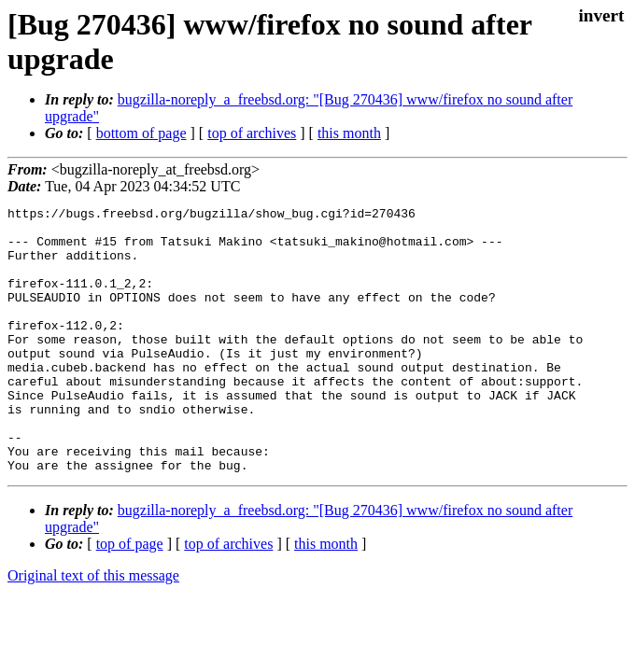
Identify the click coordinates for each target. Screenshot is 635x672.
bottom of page (141, 133)
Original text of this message (93, 629)
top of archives (252, 133)
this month (349, 133)
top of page (130, 597)
